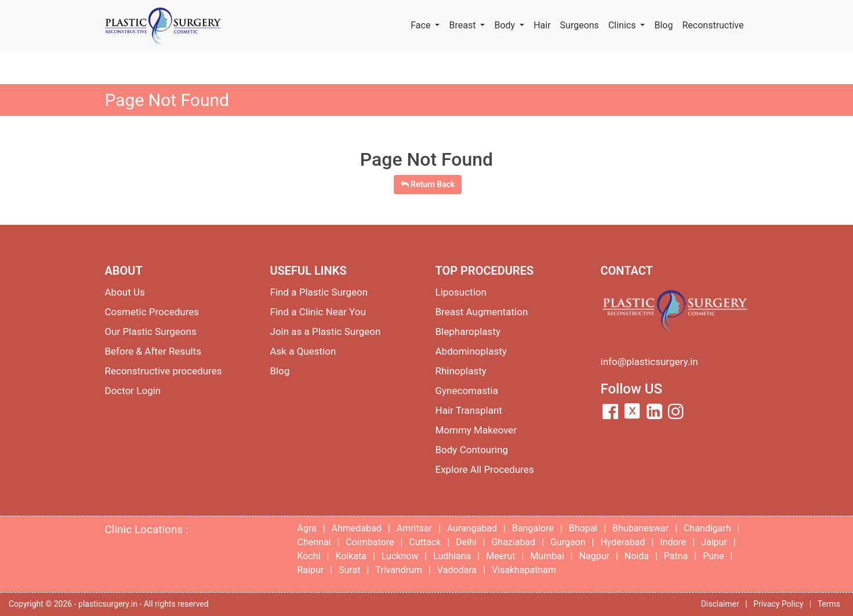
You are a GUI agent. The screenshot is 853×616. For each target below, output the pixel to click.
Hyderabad (622, 542)
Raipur (311, 570)
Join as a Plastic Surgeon (326, 331)
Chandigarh (707, 528)
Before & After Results (153, 351)
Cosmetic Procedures (152, 312)
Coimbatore (370, 542)
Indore (673, 542)
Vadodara (457, 570)
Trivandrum (399, 570)
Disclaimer (720, 604)
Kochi (309, 556)
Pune (713, 556)
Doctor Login (133, 391)
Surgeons (580, 25)
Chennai (314, 542)
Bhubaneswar (640, 528)
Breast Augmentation (482, 312)
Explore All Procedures (485, 469)
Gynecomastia (467, 391)
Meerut (500, 556)
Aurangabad (472, 528)
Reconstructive (713, 25)
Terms (829, 604)
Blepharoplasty (468, 331)
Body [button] (506, 25)
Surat (349, 570)
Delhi (466, 542)
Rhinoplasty (461, 371)
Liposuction (461, 292)
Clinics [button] (623, 25)
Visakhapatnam (524, 570)
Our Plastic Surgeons (151, 331)
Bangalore (533, 528)
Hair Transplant (469, 410)
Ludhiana (452, 556)
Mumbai (547, 556)
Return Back (428, 184)
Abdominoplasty (471, 351)
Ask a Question (303, 351)
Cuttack (425, 542)
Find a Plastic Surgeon (319, 292)
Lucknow (400, 556)
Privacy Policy (778, 604)
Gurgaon (568, 542)
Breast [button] (463, 25)
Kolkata (351, 556)
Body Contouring (472, 450)
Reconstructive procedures (164, 371)
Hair (542, 25)
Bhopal (583, 528)
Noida (637, 556)
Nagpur (594, 556)
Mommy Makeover (476, 430)
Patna (676, 556)
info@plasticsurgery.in (649, 362)
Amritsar (414, 528)
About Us (125, 292)
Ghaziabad (513, 542)
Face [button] (422, 25)
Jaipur (714, 542)
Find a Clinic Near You (318, 312)
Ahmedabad (357, 528)
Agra (307, 528)
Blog (663, 25)
